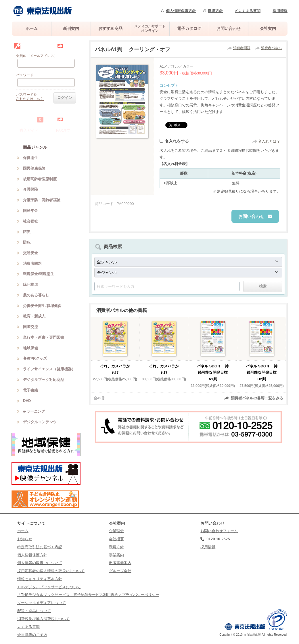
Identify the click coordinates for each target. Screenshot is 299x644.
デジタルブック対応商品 (44, 380)
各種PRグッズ (35, 358)
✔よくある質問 (248, 11)
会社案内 (268, 28)
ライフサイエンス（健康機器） (49, 369)
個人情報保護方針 (181, 11)
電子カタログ (189, 28)
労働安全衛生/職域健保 (42, 306)
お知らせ (25, 539)
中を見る (71, 119)
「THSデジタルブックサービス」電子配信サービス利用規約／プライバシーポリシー (88, 595)
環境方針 (215, 11)
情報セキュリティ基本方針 (40, 579)
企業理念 (116, 531)
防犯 (27, 242)
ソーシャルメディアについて (42, 603)
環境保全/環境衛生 (39, 274)
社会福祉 (30, 221)
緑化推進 (30, 284)
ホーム (32, 28)
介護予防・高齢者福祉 (42, 200)
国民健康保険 (34, 168)
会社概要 (116, 539)
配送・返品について (34, 611)
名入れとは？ (269, 141)
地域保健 (30, 348)
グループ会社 (120, 571)
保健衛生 (30, 158)
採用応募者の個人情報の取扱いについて (51, 571)
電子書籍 (30, 390)
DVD (27, 401)
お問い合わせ (229, 28)
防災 (27, 232)
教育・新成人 (34, 316)
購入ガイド (29, 130)
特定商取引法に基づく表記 (40, 547)
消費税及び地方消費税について (43, 619)
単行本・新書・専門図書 (44, 337)
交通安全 (30, 253)
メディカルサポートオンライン (150, 28)
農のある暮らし (36, 295)
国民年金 (30, 211)
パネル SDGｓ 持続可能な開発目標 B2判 (263, 373)
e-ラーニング (34, 411)
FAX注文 (63, 130)
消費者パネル (271, 48)
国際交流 (30, 327)
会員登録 (71, 46)
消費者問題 (242, 48)
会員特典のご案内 (32, 635)
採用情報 (280, 11)
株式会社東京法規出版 (42, 11)
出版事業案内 (120, 563)
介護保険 (30, 189)
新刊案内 (71, 28)
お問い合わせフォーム (219, 531)
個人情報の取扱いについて (40, 563)
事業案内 (116, 555)
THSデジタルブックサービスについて (49, 587)
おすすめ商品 (110, 28)
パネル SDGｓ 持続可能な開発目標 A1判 (214, 373)
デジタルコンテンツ (40, 422)
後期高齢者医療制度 (40, 179)
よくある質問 (28, 627)
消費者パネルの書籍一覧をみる (257, 398)
